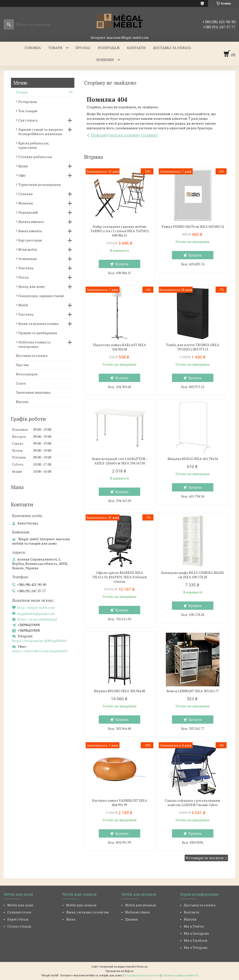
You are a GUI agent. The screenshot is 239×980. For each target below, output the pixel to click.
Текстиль (26, 268)
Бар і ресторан (30, 240)
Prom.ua (142, 966)
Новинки (105, 60)
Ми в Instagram (196, 933)
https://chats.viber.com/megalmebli (40, 651)
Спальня (25, 194)
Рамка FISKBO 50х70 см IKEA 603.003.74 (193, 227)
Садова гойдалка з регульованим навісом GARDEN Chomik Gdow (193, 803)
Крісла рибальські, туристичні (34, 145)
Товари (55, 48)
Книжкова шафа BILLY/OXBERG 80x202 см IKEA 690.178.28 (193, 575)
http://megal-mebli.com (36, 608)
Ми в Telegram (196, 947)
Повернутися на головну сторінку (124, 135)
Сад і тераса (28, 120)
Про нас (83, 48)
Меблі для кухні (20, 905)
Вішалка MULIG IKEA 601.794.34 (193, 459)
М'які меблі (28, 249)
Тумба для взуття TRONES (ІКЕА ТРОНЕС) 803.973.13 (193, 347)
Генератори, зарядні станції (41, 296)
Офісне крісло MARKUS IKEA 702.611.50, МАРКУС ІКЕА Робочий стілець (119, 577)
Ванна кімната (30, 231)
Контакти (136, 48)
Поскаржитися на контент (142, 975)
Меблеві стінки (137, 912)
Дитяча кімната (31, 222)
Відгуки (22, 402)
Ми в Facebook (196, 940)
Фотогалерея (27, 374)
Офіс (22, 175)
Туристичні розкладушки (40, 185)
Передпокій (28, 212)
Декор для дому (32, 286)
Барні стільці (18, 919)
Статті (21, 383)
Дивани (131, 919)
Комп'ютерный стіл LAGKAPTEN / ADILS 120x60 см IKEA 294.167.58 (120, 461)
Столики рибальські (35, 157)
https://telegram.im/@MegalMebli (39, 641)
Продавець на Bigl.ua (119, 971)
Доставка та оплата (172, 48)
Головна (33, 48)
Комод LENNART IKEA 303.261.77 (193, 691)
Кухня (23, 166)
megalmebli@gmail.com (36, 614)
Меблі (23, 305)
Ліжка (71, 919)
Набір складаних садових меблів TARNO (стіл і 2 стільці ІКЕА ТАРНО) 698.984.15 (120, 231)
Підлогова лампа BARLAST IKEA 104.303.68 (119, 347)
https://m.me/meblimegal (37, 619)
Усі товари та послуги (204, 858)
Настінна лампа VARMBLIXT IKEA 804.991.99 (119, 803)
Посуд (23, 277)
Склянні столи (19, 912)
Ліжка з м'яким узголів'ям (87, 912)
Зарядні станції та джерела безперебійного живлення (40, 132)
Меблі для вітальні (140, 905)
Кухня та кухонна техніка (38, 324)
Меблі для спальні (81, 905)
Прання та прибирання (38, 333)
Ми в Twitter (194, 926)
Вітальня (26, 203)
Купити (122, 264)
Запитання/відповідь (33, 392)
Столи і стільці (19, 926)
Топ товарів (28, 111)
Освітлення (28, 259)
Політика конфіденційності (180, 975)
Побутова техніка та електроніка (34, 344)
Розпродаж (109, 48)
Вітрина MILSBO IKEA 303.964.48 (119, 691)
